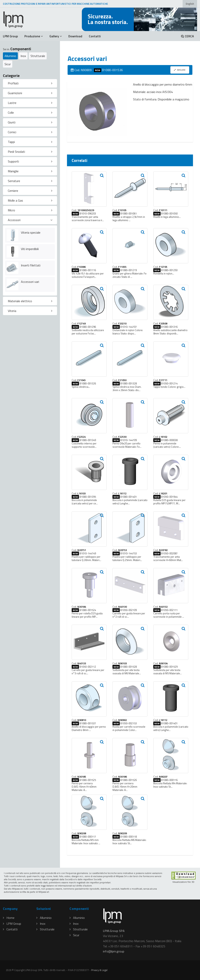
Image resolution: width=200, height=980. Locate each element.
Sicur (8, 64)
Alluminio (10, 56)
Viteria (12, 311)
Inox (23, 56)
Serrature (14, 181)
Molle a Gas (15, 200)
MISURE (180, 70)
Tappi (11, 142)
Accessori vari (30, 282)
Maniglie (13, 171)
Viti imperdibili (30, 249)
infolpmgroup (114, 951)
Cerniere (13, 191)
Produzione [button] (34, 36)
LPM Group (10, 36)
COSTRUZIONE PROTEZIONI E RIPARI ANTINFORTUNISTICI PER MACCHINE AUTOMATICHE (55, 4)
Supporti (13, 161)
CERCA (187, 36)
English (190, 4)
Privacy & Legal (99, 970)
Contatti (95, 36)
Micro (11, 210)
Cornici (12, 132)
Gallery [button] (56, 36)
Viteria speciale (31, 232)
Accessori (14, 220)
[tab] (30, 83)
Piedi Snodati (16, 152)
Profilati (13, 83)
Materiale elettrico (20, 301)
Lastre (12, 103)
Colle (11, 113)
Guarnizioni (15, 93)
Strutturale (38, 56)
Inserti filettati (31, 265)
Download (75, 36)
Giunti (12, 122)
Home (9, 918)
